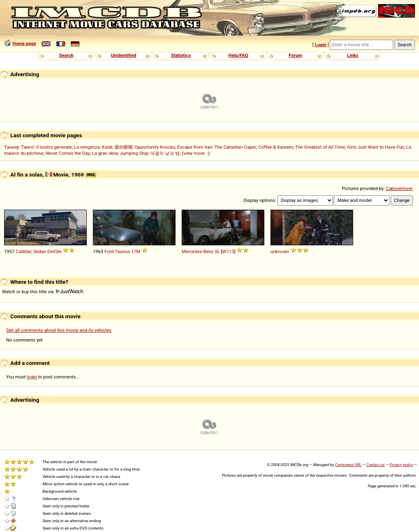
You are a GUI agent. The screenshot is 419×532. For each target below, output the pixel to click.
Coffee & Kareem (276, 147)
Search (66, 55)
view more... (196, 153)
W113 (228, 251)
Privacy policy (401, 465)
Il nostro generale (54, 147)
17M (136, 251)
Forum (296, 55)
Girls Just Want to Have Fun (375, 147)
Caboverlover (399, 188)
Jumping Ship (134, 153)
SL (217, 251)
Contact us (375, 465)
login (32, 377)
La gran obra (105, 153)
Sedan (40, 251)
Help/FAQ (238, 55)
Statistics (181, 55)
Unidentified (124, 55)
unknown (280, 251)
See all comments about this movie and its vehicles (59, 330)
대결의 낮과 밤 (165, 153)
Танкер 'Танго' (19, 147)
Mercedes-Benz (198, 251)
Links (353, 55)
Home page (24, 43)
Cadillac (24, 251)
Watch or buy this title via (43, 292)
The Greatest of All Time (320, 147)
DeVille (55, 251)
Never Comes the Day (68, 153)
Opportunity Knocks (155, 147)
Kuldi (107, 147)
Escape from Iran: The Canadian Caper (217, 147)
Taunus (123, 251)
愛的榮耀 (124, 147)
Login (320, 45)
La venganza (87, 147)
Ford (109, 251)
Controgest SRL (348, 465)
